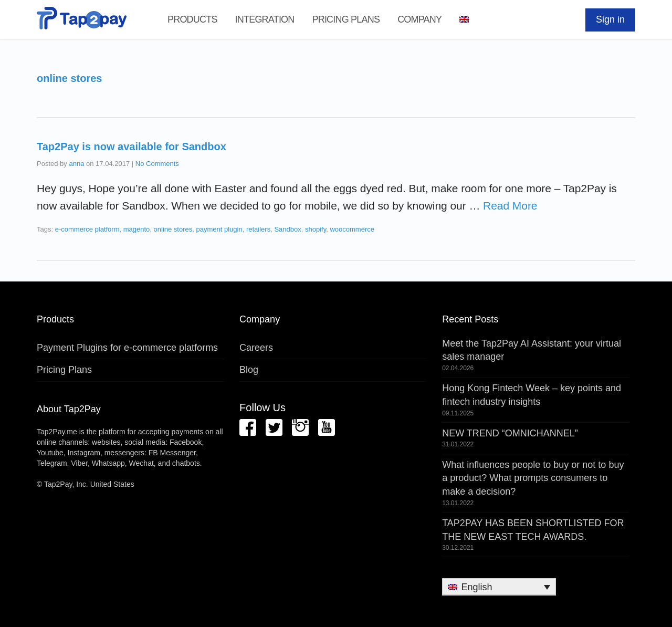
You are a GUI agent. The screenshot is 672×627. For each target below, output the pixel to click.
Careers (256, 348)
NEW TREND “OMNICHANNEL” (510, 433)
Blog (249, 370)
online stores (173, 229)
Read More (510, 206)
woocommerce (352, 229)
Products (192, 19)
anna (76, 164)
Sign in (610, 19)
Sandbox (287, 229)
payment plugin (219, 229)
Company (419, 19)
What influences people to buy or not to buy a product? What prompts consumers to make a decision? (533, 478)
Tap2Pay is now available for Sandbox (132, 147)
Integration (265, 19)
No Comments (157, 164)
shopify (316, 229)
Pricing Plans (346, 19)
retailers (258, 229)
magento (137, 229)
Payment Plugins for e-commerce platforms (127, 348)
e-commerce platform (87, 229)
